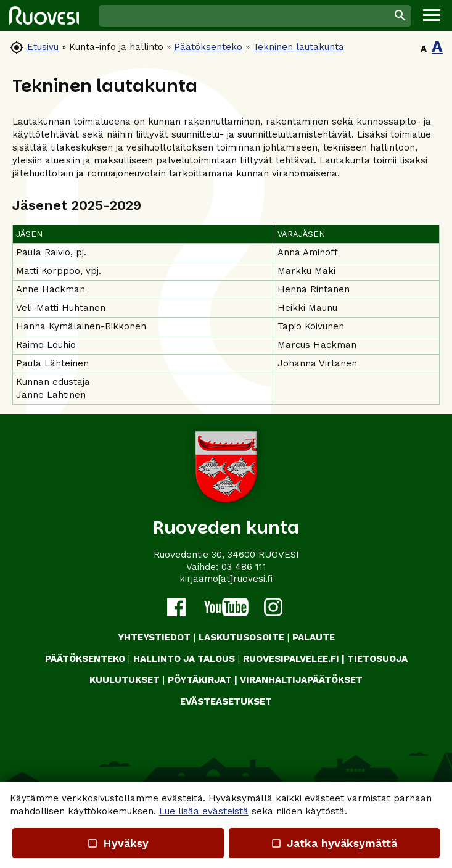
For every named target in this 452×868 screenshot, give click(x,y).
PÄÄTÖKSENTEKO (85, 659)
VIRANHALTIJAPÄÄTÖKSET (301, 680)
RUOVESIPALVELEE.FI (291, 659)
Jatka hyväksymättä (334, 843)
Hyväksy (118, 843)
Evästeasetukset (226, 701)
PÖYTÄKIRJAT (200, 680)
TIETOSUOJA (377, 659)
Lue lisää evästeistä (204, 811)
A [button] (424, 49)
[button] (432, 15)
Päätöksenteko (208, 47)
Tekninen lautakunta (298, 47)
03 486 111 (244, 567)
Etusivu (43, 47)
